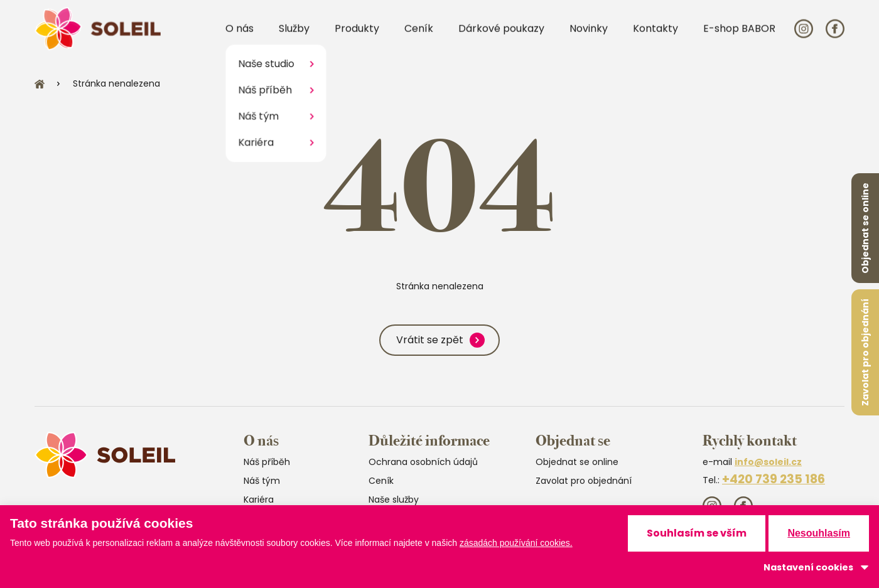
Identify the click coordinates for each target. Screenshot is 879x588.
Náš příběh (267, 462)
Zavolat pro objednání (865, 352)
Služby (294, 37)
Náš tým (262, 481)
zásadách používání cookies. (516, 543)
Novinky (589, 37)
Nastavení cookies (808, 567)
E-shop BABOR (739, 37)
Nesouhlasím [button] (819, 533)
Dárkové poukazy (501, 37)
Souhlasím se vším (697, 533)
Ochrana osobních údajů (423, 462)
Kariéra (259, 500)
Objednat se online (865, 228)
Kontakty (655, 37)
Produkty (357, 37)
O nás (240, 37)
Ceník (419, 37)
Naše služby (394, 500)
